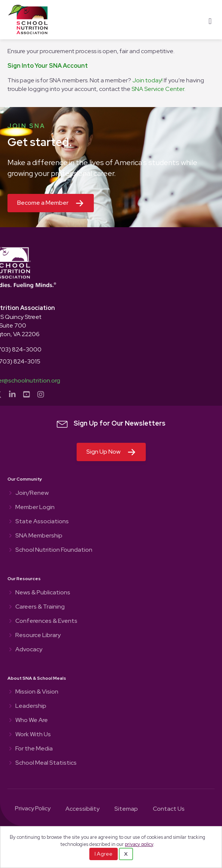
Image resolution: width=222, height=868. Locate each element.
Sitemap (126, 809)
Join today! (147, 80)
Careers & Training (40, 607)
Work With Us (33, 735)
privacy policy (139, 844)
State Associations (42, 522)
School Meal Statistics (46, 763)
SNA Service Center (158, 89)
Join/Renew (32, 493)
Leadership (31, 706)
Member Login (35, 508)
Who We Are (32, 721)
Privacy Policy (33, 809)
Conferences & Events (46, 621)
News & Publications (43, 593)
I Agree (104, 854)
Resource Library (38, 636)
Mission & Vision (37, 692)
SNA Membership (39, 536)
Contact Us (169, 809)
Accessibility (82, 809)
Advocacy (29, 650)
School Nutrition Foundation (54, 550)
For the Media (34, 749)
